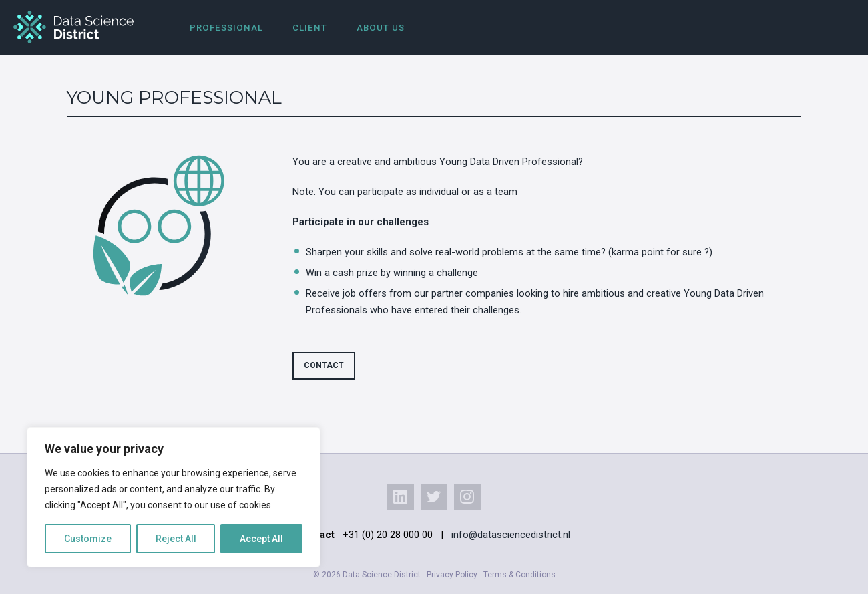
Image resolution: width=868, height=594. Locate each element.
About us (381, 28)
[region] (174, 497)
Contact (324, 365)
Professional (226, 28)
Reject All (176, 539)
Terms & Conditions (519, 575)
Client (310, 28)
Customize (88, 539)
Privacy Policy (452, 575)
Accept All (261, 539)
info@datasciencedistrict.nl (511, 535)
